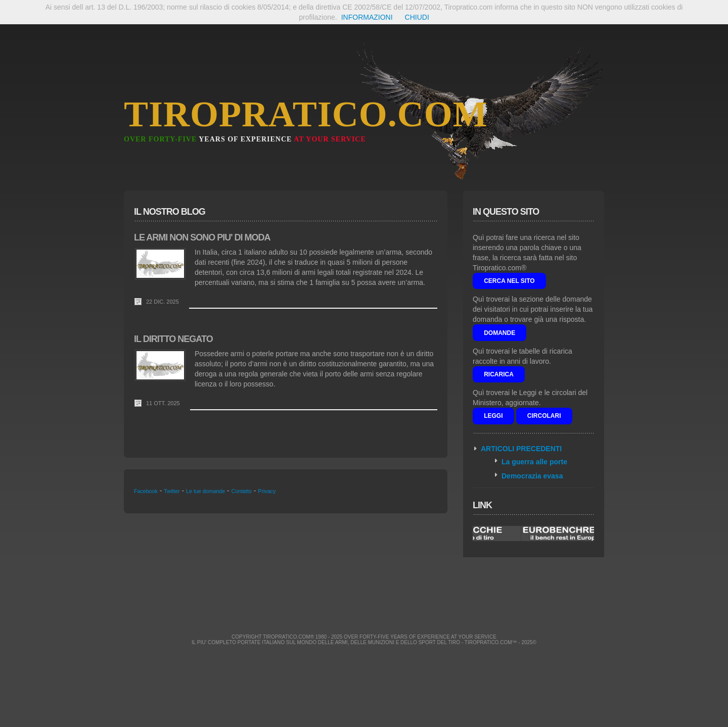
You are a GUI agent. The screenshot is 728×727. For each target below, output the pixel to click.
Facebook (146, 491)
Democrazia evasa (532, 476)
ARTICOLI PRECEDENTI (521, 449)
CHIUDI (417, 17)
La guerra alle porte (534, 462)
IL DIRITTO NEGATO (173, 339)
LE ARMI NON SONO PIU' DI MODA (202, 237)
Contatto (242, 491)
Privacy (267, 491)
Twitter (172, 491)
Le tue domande (206, 491)
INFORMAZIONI (367, 17)
